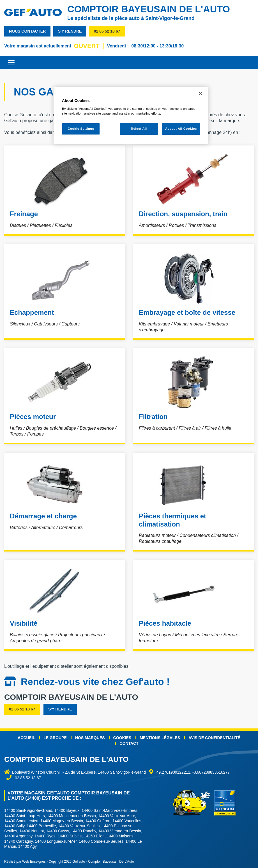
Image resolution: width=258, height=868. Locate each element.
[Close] (201, 94)
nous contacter (27, 31)
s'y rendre (70, 31)
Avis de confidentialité (214, 738)
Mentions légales (160, 738)
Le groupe (55, 738)
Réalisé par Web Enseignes (25, 862)
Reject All (139, 129)
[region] (131, 116)
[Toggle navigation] (8, 63)
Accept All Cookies (181, 129)
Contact (129, 743)
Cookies (122, 738)
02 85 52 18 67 (107, 31)
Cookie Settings (81, 129)
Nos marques (90, 738)
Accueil (26, 738)
